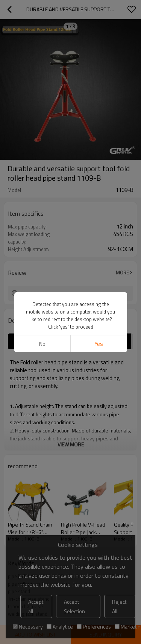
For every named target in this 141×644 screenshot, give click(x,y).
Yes (99, 344)
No (42, 344)
